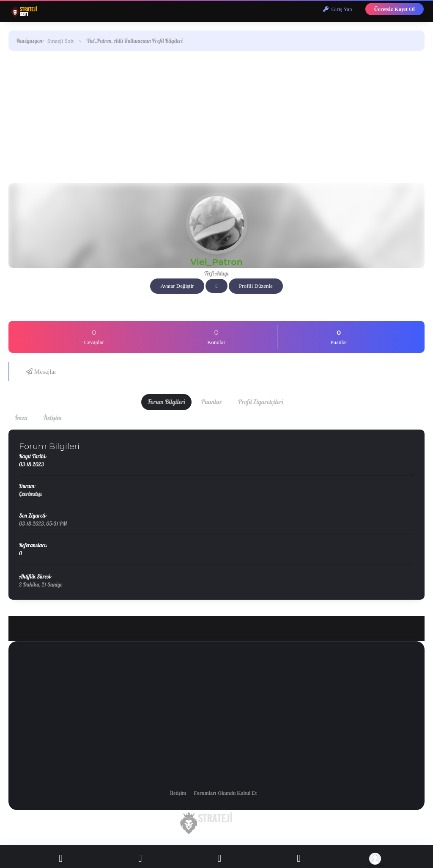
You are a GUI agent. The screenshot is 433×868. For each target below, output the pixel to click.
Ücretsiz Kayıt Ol (394, 9)
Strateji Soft (60, 41)
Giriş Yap (338, 9)
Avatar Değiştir (177, 286)
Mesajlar (41, 372)
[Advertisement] (216, 116)
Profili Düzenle (256, 286)
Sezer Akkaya (219, 843)
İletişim (178, 793)
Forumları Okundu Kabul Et (225, 793)
